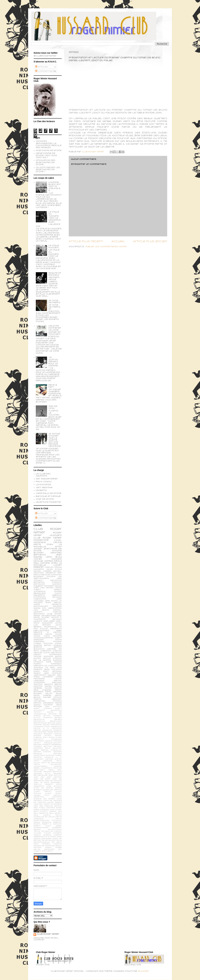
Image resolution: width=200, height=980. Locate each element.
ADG (36, 610)
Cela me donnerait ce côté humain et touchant (55, 330)
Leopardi (48, 677)
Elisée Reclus (42, 658)
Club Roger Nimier (48, 934)
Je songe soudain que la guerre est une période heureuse (55, 440)
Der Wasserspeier (47, 479)
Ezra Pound (54, 662)
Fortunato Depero (43, 741)
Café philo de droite (49, 493)
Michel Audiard (43, 571)
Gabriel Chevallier (51, 750)
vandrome (49, 849)
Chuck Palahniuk (53, 727)
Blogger (144, 971)
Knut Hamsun (53, 795)
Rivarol (37, 824)
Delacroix (47, 730)
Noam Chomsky (41, 810)
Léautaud (39, 681)
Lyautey (38, 804)
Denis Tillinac (42, 617)
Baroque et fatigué (48, 496)
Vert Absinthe (44, 488)
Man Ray (38, 806)
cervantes (39, 701)
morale (57, 701)
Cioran (38, 559)
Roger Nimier (52, 538)
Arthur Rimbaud (53, 716)
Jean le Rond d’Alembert (48, 783)
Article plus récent (86, 241)
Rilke (59, 694)
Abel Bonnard (54, 707)
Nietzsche (56, 580)
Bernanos (39, 582)
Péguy (37, 822)
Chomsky (38, 727)
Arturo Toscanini (43, 718)
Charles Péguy (53, 567)
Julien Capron (42, 792)
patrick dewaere (44, 703)
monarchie (39, 846)
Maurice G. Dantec (48, 632)
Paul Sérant (55, 813)
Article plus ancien (150, 241)
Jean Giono (51, 601)
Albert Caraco (48, 590)
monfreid (50, 846)
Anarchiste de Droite (49, 151)
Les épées (49, 799)
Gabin (36, 750)
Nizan (59, 808)
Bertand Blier (40, 723)
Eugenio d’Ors (41, 737)
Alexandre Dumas (48, 591)
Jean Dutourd (53, 673)
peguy (59, 846)
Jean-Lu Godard (43, 784)
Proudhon (57, 820)
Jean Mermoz (54, 777)
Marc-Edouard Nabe (48, 631)
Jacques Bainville (53, 772)
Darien (37, 655)
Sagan (59, 826)
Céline (37, 728)
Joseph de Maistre (52, 790)
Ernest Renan (53, 736)
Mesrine (38, 686)
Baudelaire (40, 593)
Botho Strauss (53, 645)
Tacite (37, 831)
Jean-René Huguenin (48, 622)
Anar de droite (45, 499)
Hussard (57, 559)
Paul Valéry (42, 815)
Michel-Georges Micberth (48, 572)
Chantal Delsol (42, 725)
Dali (60, 616)
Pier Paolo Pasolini (48, 574)
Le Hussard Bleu (48, 602)
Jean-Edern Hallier (45, 675)
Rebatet (57, 822)
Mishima (51, 808)
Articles (42, 67)
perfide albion (43, 847)
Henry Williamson (48, 764)
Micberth (41, 490)
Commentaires (46, 71)
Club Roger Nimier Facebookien (48, 615)
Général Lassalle (44, 757)
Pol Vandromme (52, 608)
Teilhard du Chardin (51, 831)
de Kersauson (49, 840)
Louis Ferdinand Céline (48, 678)
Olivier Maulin (53, 688)
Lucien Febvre (54, 802)
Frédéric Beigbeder (52, 745)
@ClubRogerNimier (45, 56)
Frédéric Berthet (43, 746)
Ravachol (47, 822)
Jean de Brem (42, 779)
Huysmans (47, 768)
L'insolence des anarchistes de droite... (46, 162)
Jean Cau (39, 588)
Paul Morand (42, 563)
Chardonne (56, 725)
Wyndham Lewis (50, 839)
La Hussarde (43, 485)
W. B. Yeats (51, 837)
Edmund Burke (53, 657)
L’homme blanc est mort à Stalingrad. (55, 187)
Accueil (118, 241)
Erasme (37, 736)
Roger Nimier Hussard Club (48, 535)
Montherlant (41, 606)
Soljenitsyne (55, 830)
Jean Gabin (49, 621)
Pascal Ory (56, 811)
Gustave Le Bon (44, 668)
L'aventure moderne (48, 502)
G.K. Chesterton (53, 666)
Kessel (37, 795)
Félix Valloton (53, 748)
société (48, 705)
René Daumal (54, 692)
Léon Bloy (54, 557)
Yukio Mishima (53, 636)
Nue (52, 810)
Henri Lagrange (43, 761)
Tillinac (37, 833)
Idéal (51, 770)
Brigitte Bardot (48, 647)
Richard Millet (43, 694)
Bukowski (39, 649)
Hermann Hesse (53, 586)
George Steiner (42, 752)
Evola (52, 737)
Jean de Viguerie (53, 781)
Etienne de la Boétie (48, 659)
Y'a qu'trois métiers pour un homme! (53, 362)
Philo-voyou (44, 482)
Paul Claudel (43, 690)
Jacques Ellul (42, 774)
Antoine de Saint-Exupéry (48, 578)
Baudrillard (56, 721)
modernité (41, 540)
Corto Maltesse (53, 653)
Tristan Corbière (53, 833)
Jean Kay (39, 777)
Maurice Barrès (53, 684)
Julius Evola (54, 569)
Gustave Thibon (54, 755)
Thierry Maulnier (48, 699)
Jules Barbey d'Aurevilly (48, 626)
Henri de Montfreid (51, 763)
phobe (59, 847)
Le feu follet (48, 628)
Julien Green (53, 793)
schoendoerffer (43, 638)
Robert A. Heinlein (52, 824)
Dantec (37, 730)
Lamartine (39, 797)
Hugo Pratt (41, 671)
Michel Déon (54, 588)
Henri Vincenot (53, 669)
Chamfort (46, 651)
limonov (58, 844)
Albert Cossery (43, 708)
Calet (59, 723)
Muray (48, 686)
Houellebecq (40, 766)
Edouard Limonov (53, 734)
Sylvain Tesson (52, 697)
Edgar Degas (47, 732)
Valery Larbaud (42, 835)
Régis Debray (42, 695)
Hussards (39, 569)
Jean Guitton (55, 775)
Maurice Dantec (53, 806)
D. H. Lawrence (52, 728)
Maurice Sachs (43, 634)
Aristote (48, 644)
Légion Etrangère (53, 804)
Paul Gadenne (41, 813)
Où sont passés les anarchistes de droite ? (48, 170)
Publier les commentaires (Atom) (106, 247)
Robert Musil (42, 826)
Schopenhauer (41, 828)
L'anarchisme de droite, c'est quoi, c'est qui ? (46, 155)
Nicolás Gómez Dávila (48, 561)
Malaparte (56, 629)
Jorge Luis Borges (48, 624)
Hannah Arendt (54, 759)
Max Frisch (39, 808)
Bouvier (52, 723)
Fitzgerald (56, 739)
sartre (37, 849)
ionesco (46, 844)
